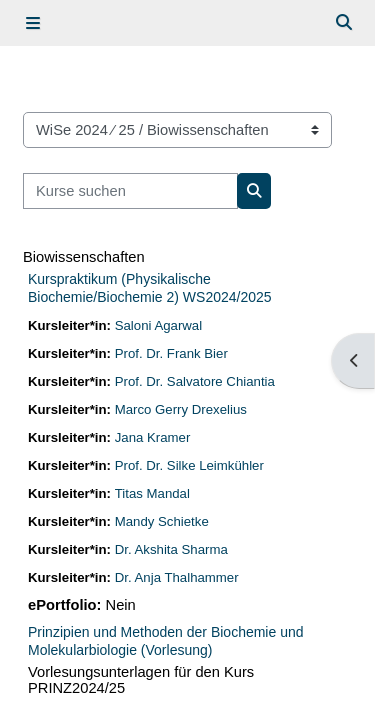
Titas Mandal (152, 493)
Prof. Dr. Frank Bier (171, 353)
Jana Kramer (153, 437)
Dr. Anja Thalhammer (177, 577)
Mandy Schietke (162, 521)
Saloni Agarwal (158, 325)
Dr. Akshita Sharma (171, 549)
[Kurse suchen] (130, 191)
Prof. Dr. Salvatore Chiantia (195, 381)
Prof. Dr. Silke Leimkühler (189, 465)
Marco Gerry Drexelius (181, 409)
